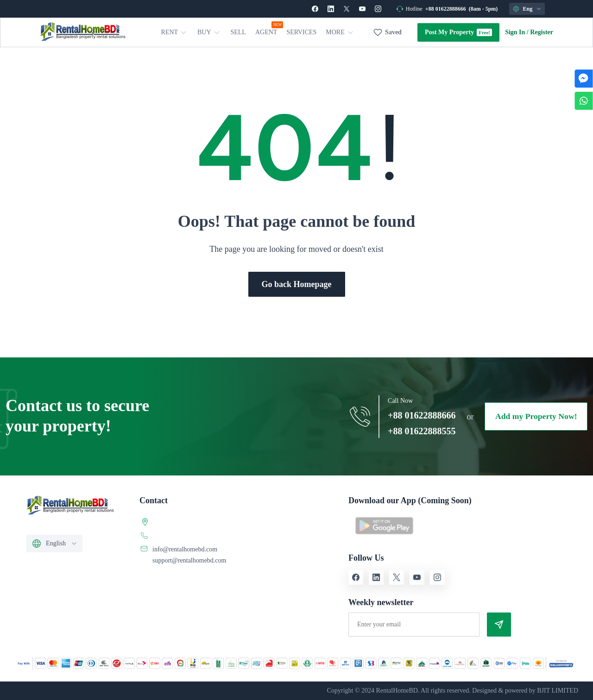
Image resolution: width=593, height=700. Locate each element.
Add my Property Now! (535, 417)
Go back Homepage (297, 284)
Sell (238, 32)
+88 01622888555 (419, 431)
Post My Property (449, 32)
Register (542, 32)
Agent (266, 32)
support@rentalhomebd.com (189, 560)
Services (302, 32)
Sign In (515, 32)
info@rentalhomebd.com (185, 549)
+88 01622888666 (446, 9)
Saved (393, 32)
